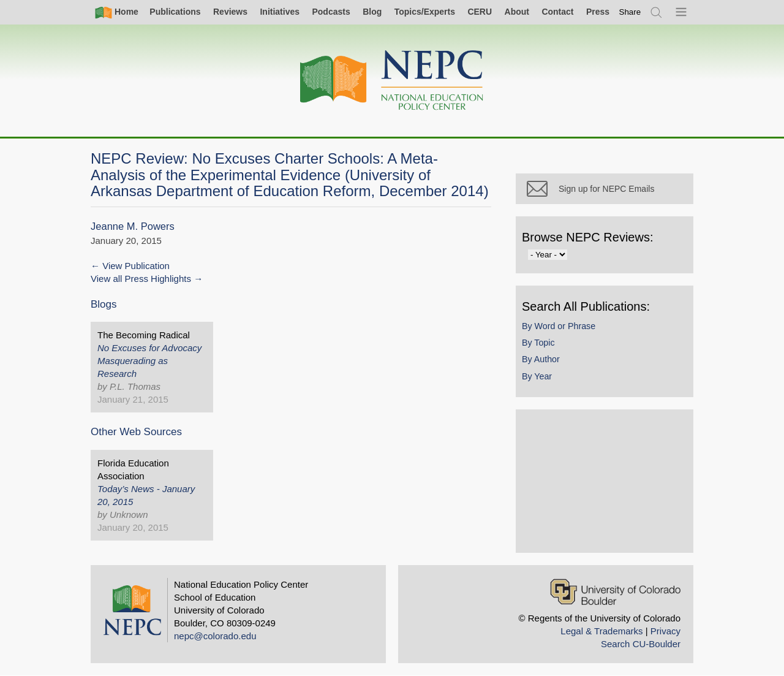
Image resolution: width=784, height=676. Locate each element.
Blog (372, 12)
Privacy (665, 631)
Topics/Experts (425, 12)
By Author (541, 359)
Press (598, 12)
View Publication (136, 266)
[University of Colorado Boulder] (615, 592)
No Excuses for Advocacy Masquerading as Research (149, 361)
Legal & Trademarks (601, 631)
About (517, 12)
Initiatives (280, 12)
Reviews (230, 12)
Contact (557, 12)
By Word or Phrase (559, 326)
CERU (480, 12)
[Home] (392, 81)
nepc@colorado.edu (215, 636)
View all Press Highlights (141, 279)
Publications (175, 12)
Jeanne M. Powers (133, 226)
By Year (537, 376)
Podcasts (331, 12)
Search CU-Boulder (641, 644)
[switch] (630, 12)
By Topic (538, 343)
